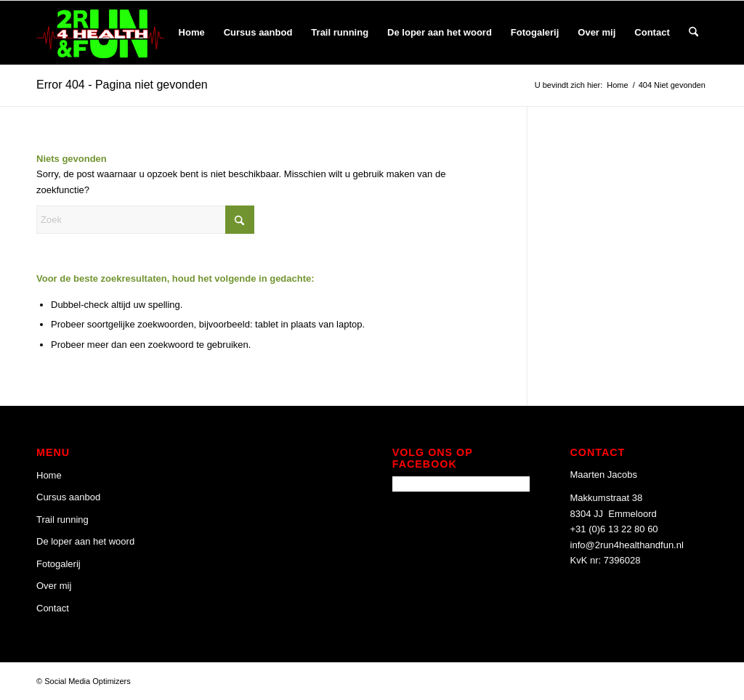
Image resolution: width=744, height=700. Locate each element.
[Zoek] (694, 33)
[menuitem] (192, 33)
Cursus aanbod (68, 497)
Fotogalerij (58, 564)
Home (49, 475)
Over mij (54, 586)
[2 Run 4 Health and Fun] (100, 33)
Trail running (62, 520)
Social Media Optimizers (88, 681)
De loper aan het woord (85, 541)
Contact (53, 608)
